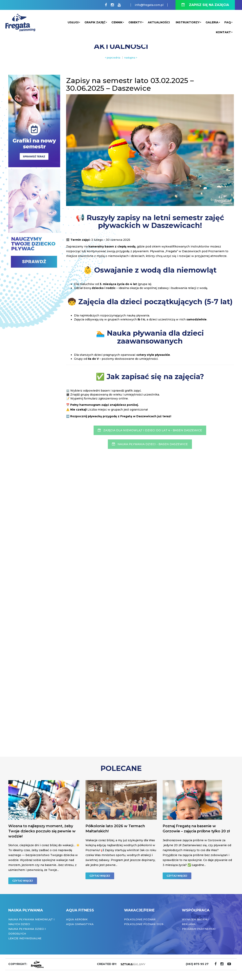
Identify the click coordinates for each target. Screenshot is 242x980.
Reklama (189, 924)
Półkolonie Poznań (140, 919)
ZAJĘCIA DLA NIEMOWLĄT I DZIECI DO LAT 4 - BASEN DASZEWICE (150, 430)
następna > (131, 58)
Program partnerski (199, 929)
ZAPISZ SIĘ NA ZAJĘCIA (205, 5)
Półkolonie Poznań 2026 (144, 924)
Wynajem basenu (195, 919)
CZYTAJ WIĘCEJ (23, 881)
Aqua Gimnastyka (80, 924)
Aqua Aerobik (77, 919)
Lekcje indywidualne (25, 938)
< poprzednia (113, 58)
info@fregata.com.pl (149, 5)
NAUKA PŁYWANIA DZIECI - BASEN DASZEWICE (150, 444)
